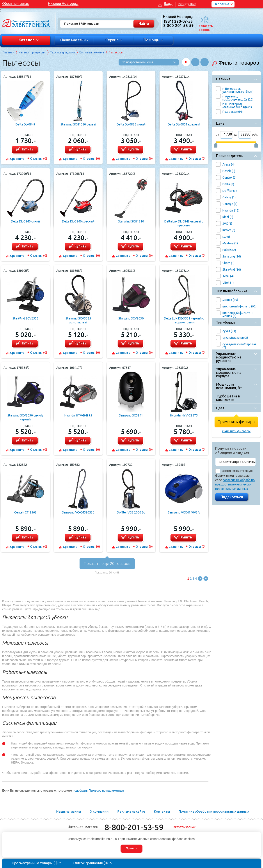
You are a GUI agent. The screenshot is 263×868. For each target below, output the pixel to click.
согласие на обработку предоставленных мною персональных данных (235, 484)
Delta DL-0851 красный (184, 124)
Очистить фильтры (236, 431)
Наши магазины (74, 40)
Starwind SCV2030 (131, 318)
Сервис (114, 40)
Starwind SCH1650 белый (78, 124)
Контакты (162, 811)
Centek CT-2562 (25, 512)
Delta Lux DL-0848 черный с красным (184, 223)
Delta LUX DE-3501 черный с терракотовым (184, 320)
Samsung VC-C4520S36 (78, 512)
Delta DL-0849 (25, 124)
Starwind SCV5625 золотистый (78, 320)
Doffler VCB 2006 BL (131, 512)
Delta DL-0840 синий (25, 221)
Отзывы (39, 159)
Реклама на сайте (131, 811)
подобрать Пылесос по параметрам (98, 790)
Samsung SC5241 (131, 415)
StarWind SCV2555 (25, 318)
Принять (131, 848)
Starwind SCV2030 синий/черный (25, 417)
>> (206, 579)
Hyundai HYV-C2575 (184, 415)
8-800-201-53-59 (134, 827)
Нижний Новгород (63, 4)
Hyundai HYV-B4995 (78, 415)
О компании (99, 811)
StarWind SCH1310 (131, 221)
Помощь (153, 40)
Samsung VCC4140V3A (184, 512)
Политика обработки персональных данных (214, 811)
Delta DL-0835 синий (131, 124)
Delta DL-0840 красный (78, 221)
